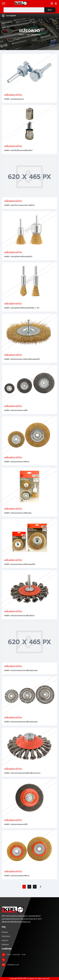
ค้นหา (50, 10)
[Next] (41, 887)
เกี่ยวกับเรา (6, 936)
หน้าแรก (5, 932)
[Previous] (18, 887)
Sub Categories (34, 35)
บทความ (5, 940)
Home (21, 35)
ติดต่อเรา (5, 945)
